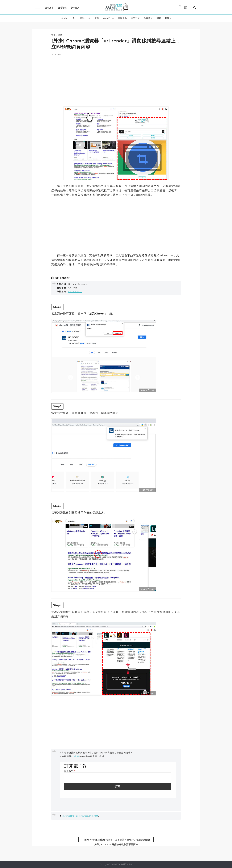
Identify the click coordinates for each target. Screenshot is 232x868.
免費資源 (148, 18)
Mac (74, 18)
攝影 (82, 18)
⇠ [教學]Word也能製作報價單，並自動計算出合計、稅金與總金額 (116, 840)
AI (90, 18)
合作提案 (75, 8)
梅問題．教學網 (117, 8)
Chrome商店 (75, 292)
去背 (97, 18)
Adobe (65, 18)
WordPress (108, 18)
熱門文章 (49, 8)
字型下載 (135, 18)
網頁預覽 (94, 816)
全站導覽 (62, 8)
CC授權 (75, 756)
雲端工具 (122, 18)
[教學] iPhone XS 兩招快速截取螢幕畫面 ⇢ (116, 844)
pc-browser (82, 816)
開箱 (159, 18)
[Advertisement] (116, 79)
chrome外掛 (68, 816)
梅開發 (168, 18)
